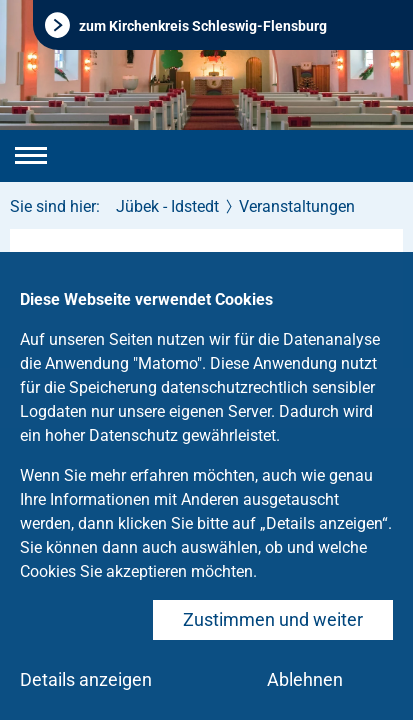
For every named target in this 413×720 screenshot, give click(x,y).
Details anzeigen (86, 679)
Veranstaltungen (297, 206)
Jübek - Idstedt (167, 206)
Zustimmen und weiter (273, 619)
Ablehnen (305, 679)
